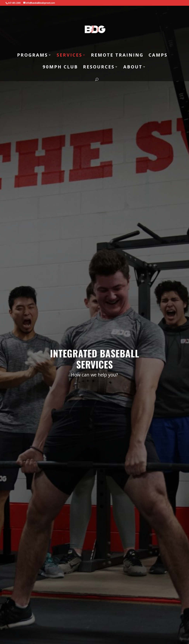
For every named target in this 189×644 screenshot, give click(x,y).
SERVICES (69, 56)
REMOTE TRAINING (117, 56)
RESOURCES (99, 67)
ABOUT (133, 67)
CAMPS (158, 56)
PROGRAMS (33, 56)
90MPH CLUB (60, 67)
